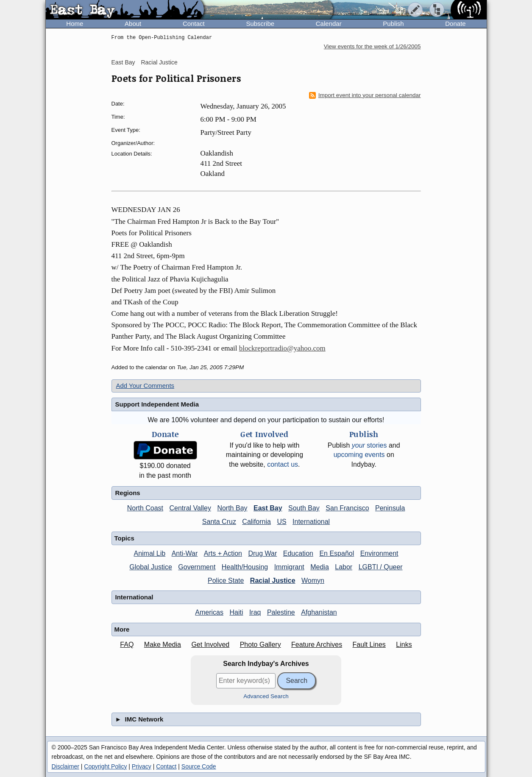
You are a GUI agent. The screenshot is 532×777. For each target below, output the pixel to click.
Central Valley (190, 508)
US (281, 522)
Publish (393, 24)
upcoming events (359, 455)
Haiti (236, 612)
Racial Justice (159, 62)
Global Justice (151, 567)
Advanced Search (266, 696)
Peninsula (390, 508)
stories (369, 445)
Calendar (329, 24)
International (311, 522)
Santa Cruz (219, 522)
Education (298, 553)
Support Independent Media (157, 404)
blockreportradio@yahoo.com (282, 348)
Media (320, 567)
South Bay (304, 508)
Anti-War (185, 553)
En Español (337, 553)
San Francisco (347, 508)
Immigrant (289, 567)
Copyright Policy (105, 766)
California (256, 522)
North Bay (232, 508)
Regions (128, 493)
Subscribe (260, 24)
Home (75, 24)
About (133, 24)
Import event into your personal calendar (365, 95)
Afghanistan (319, 612)
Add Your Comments (145, 386)
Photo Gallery (260, 645)
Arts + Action (223, 553)
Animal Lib (149, 553)
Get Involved (210, 645)
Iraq (255, 612)
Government (197, 567)
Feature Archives (317, 645)
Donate (455, 24)
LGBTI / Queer (381, 567)
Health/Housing (245, 567)
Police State (226, 581)
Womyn (313, 581)
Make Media (163, 645)
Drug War (262, 553)
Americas (209, 612)
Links (404, 645)
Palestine (281, 612)
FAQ (127, 645)
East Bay (123, 62)
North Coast (145, 508)
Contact (194, 24)
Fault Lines (369, 645)
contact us (283, 464)
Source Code (199, 766)
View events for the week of (372, 46)
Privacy (142, 766)
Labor (344, 567)
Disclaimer (65, 766)
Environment (379, 553)
